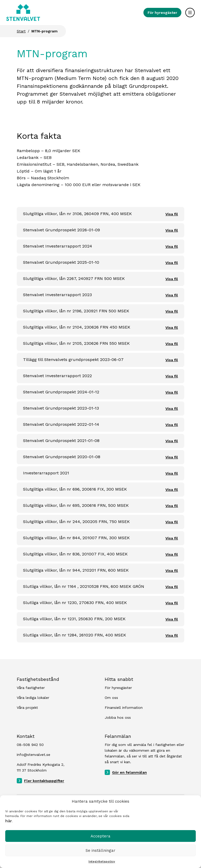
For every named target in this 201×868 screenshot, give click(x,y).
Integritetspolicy (102, 861)
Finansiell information (124, 708)
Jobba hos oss (118, 717)
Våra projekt (27, 708)
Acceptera (100, 836)
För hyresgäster (162, 13)
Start (21, 31)
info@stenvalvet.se (33, 755)
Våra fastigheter (31, 688)
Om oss (111, 698)
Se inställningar (100, 850)
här (9, 821)
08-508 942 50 (30, 745)
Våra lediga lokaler (33, 698)
